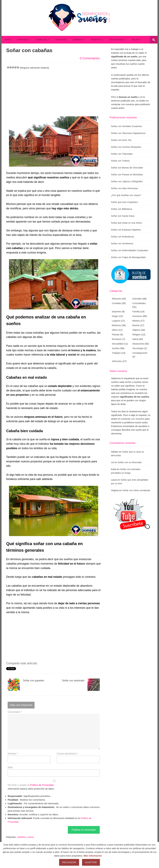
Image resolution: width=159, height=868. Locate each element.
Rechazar (69, 862)
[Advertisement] (54, 91)
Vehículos (117, 361)
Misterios (117, 325)
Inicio (8, 40)
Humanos (23, 40)
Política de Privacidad (42, 785)
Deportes (117, 311)
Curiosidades (139, 303)
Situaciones (116, 40)
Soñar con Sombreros (122, 243)
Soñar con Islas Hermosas (124, 188)
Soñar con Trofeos (120, 161)
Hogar (115, 316)
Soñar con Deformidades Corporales (130, 250)
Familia (136, 311)
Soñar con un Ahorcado (130, 462)
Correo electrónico (67, 754)
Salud (135, 40)
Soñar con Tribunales (122, 154)
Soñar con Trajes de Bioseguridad (128, 257)
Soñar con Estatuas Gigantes (126, 230)
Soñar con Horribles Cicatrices (127, 126)
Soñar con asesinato (81, 685)
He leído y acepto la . (54, 783)
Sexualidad (118, 344)
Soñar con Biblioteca (122, 209)
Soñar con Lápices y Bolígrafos (127, 181)
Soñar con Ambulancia (122, 237)
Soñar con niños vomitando (136, 490)
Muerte (136, 325)
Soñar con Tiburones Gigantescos (128, 133)
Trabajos (116, 353)
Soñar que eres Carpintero (125, 202)
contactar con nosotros (133, 419)
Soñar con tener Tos (121, 140)
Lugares (116, 321)
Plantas (116, 334)
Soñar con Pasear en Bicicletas (127, 174)
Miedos (136, 321)
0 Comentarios (90, 58)
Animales (42, 40)
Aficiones (61, 40)
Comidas (78, 40)
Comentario (15, 712)
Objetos (96, 40)
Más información (93, 856)
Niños (115, 330)
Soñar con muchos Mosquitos (126, 147)
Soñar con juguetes (26, 685)
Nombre (13, 754)
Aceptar (91, 862)
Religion (137, 334)
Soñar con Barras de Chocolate (127, 168)
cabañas (21, 837)
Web (10, 767)
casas (31, 837)
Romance (117, 339)
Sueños (116, 348)
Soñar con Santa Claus (123, 216)
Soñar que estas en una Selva (126, 223)
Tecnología (138, 348)
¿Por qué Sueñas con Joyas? (126, 195)
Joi (112, 462)
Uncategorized (140, 353)
